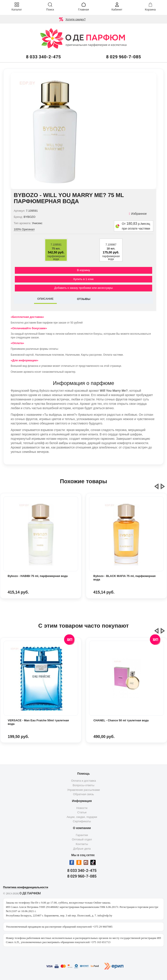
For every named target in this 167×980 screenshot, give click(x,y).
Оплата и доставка (84, 781)
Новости (82, 808)
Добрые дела (82, 849)
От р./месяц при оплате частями (136, 226)
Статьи (82, 812)
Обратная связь (84, 794)
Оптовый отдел (82, 839)
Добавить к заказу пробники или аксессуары (83, 288)
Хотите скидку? (76, 19)
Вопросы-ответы (83, 785)
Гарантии (82, 835)
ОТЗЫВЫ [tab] (84, 299)
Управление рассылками (84, 790)
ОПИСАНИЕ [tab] (46, 299)
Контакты (82, 844)
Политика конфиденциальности (26, 887)
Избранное (138, 214)
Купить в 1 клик (83, 279)
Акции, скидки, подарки (82, 817)
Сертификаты (82, 821)
